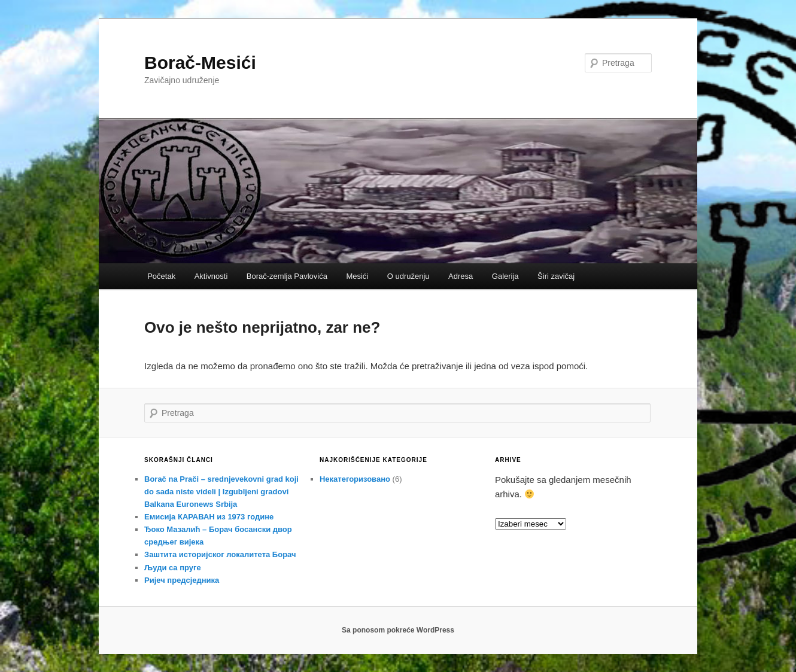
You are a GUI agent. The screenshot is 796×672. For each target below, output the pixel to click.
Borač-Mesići (200, 63)
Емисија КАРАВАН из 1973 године (209, 517)
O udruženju (408, 276)
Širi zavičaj (556, 276)
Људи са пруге (173, 568)
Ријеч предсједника (182, 580)
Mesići (357, 276)
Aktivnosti (211, 276)
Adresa (461, 276)
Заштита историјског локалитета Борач (220, 554)
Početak (161, 276)
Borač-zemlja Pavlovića (287, 276)
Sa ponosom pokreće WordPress (398, 630)
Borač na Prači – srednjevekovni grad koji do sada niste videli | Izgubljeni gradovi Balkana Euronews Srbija (221, 492)
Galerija (505, 276)
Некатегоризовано (355, 479)
